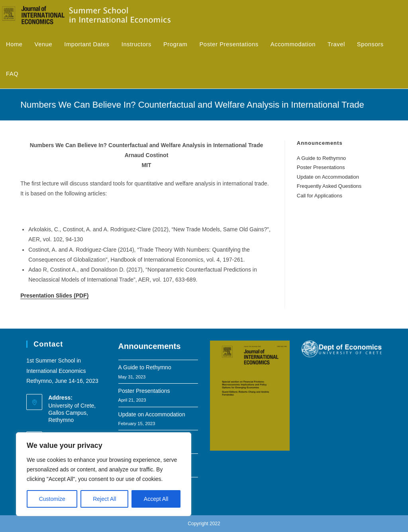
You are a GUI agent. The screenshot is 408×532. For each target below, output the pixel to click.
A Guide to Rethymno (322, 158)
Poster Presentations (321, 167)
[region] (104, 474)
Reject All (104, 499)
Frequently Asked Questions (329, 186)
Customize (52, 499)
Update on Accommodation (328, 177)
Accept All (156, 499)
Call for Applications (320, 196)
